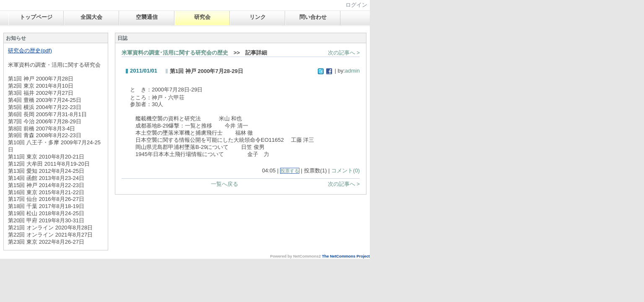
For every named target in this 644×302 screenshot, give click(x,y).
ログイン (356, 5)
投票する (290, 171)
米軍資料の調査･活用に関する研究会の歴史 (175, 53)
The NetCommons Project (346, 256)
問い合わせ (313, 17)
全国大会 (91, 17)
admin (352, 71)
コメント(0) (345, 171)
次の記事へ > (344, 53)
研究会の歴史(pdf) (30, 51)
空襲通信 (147, 17)
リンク (258, 17)
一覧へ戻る (225, 184)
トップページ (36, 17)
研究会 (202, 17)
